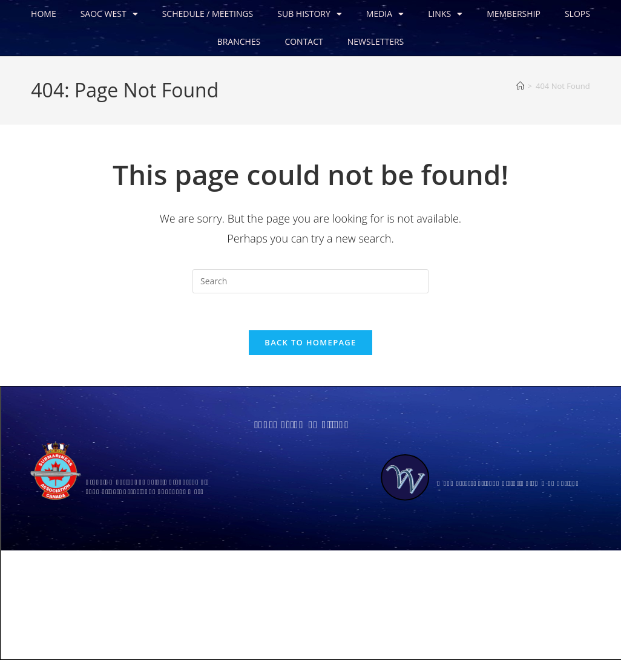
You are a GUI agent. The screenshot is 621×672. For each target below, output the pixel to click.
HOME (43, 14)
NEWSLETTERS (375, 41)
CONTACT (303, 41)
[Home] (520, 86)
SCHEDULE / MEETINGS (207, 14)
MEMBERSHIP (513, 14)
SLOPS (577, 14)
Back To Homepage (310, 342)
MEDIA (384, 14)
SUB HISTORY (309, 14)
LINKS (445, 14)
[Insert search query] (310, 281)
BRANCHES (238, 41)
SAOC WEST (109, 14)
